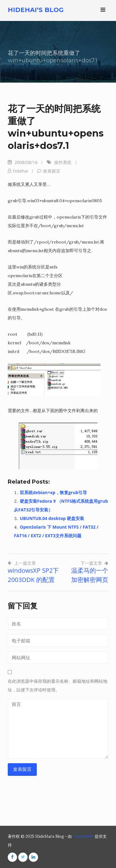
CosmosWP (83, 836)
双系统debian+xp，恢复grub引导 (53, 492)
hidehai (20, 171)
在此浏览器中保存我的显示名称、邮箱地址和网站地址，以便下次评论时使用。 (58, 686)
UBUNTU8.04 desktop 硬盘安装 (52, 518)
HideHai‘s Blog (36, 10)
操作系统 (63, 162)
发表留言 (52, 171)
